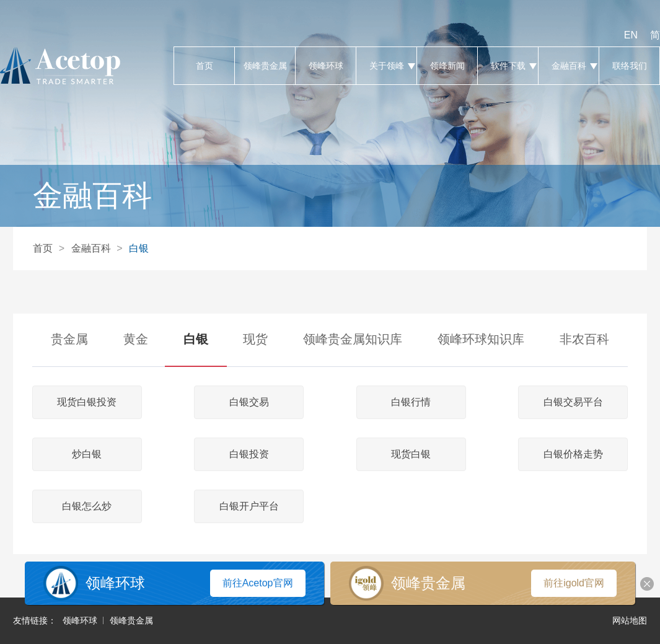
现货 (255, 339)
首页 (204, 66)
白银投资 (249, 454)
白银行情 (411, 402)
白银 (139, 248)
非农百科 (584, 339)
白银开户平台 (249, 506)
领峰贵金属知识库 (353, 339)
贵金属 (69, 339)
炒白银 (87, 454)
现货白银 (411, 454)
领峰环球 (326, 66)
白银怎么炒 (87, 506)
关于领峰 (386, 66)
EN (631, 35)
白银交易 (249, 402)
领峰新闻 (447, 66)
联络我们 (629, 66)
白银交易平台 (573, 402)
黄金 (136, 339)
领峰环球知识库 (481, 339)
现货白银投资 (87, 402)
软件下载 (508, 66)
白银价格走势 (573, 454)
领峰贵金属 (265, 66)
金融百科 (569, 66)
